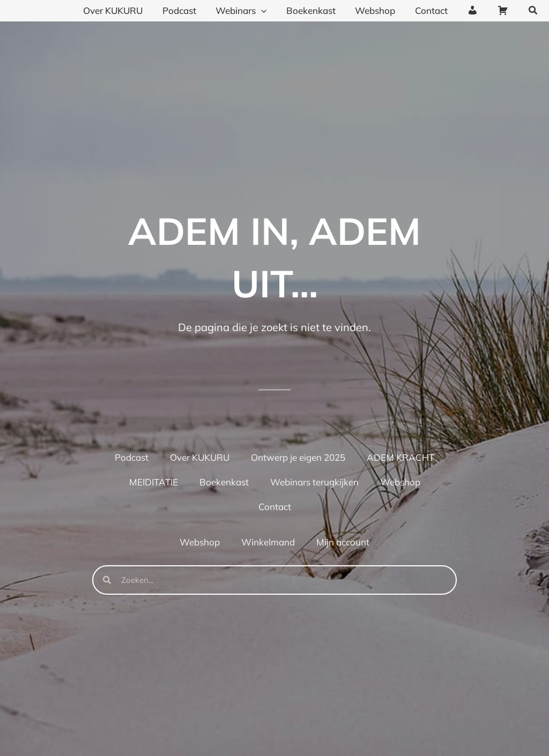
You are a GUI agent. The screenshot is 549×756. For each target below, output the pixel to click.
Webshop (400, 482)
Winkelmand (268, 542)
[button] (533, 11)
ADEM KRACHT (400, 457)
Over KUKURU (200, 457)
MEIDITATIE (154, 482)
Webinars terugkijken (314, 482)
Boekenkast (224, 482)
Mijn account (343, 542)
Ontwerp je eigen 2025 (298, 457)
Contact (275, 507)
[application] (269, 11)
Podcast (132, 457)
